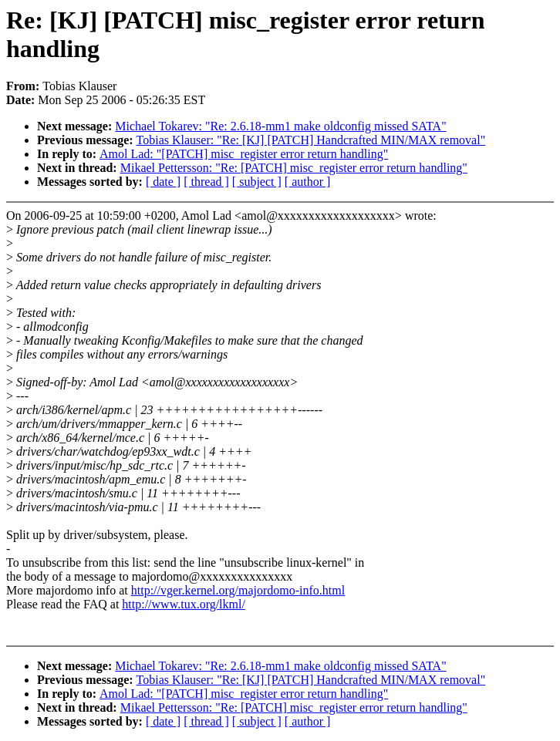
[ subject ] (257, 182)
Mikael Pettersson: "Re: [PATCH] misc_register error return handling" (294, 168)
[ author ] (308, 182)
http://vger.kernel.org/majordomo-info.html (238, 590)
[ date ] (163, 182)
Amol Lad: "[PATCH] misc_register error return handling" (244, 154)
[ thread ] (206, 182)
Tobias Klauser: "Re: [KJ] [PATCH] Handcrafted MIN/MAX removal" (311, 140)
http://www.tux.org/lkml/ (184, 604)
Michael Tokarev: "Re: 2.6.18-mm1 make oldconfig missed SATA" (280, 126)
